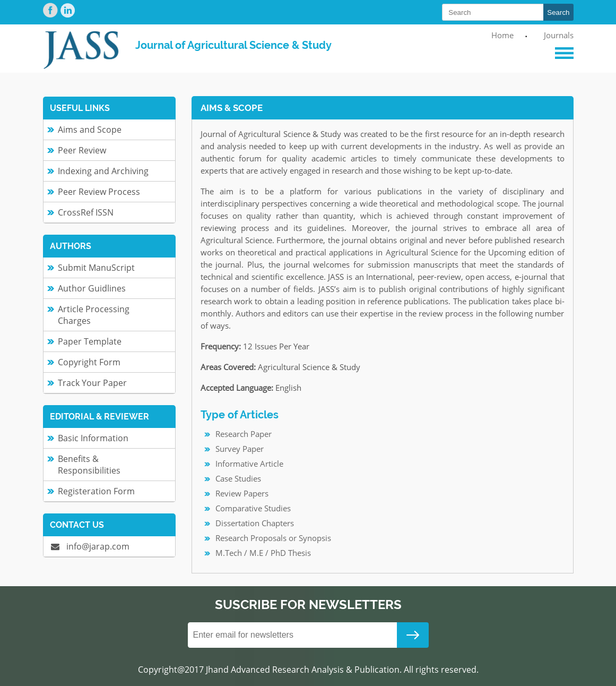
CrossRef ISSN (86, 212)
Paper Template (90, 341)
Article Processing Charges (94, 315)
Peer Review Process (99, 192)
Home (502, 35)
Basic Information (93, 438)
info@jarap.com (90, 546)
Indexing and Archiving (103, 171)
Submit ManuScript (96, 268)
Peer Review (82, 150)
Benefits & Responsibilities (89, 465)
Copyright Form (89, 362)
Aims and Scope (90, 130)
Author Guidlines (92, 288)
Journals (559, 35)
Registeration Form (96, 491)
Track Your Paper (92, 383)
